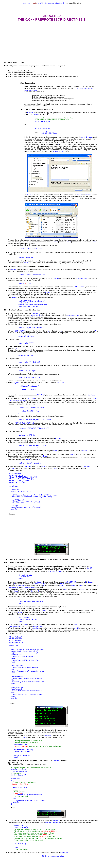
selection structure (55, 572)
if (48, 572)
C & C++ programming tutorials (53, 856)
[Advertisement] (51, 40)
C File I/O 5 (27, 3)
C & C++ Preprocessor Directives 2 (51, 3)
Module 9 (26, 263)
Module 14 (64, 853)
